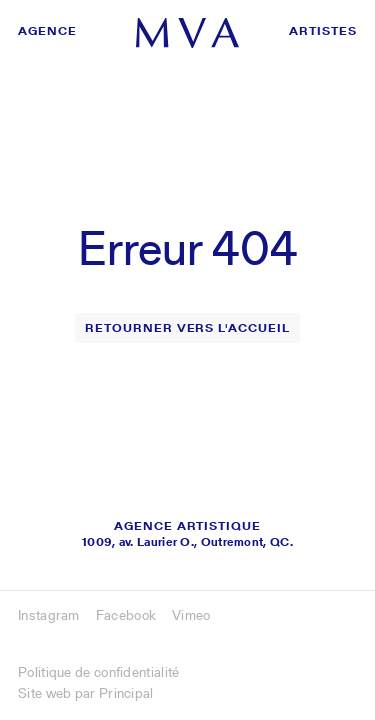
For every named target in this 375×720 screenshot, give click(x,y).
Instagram (49, 615)
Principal (126, 693)
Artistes (323, 30)
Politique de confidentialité (98, 672)
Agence (47, 30)
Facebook (126, 615)
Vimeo (191, 615)
